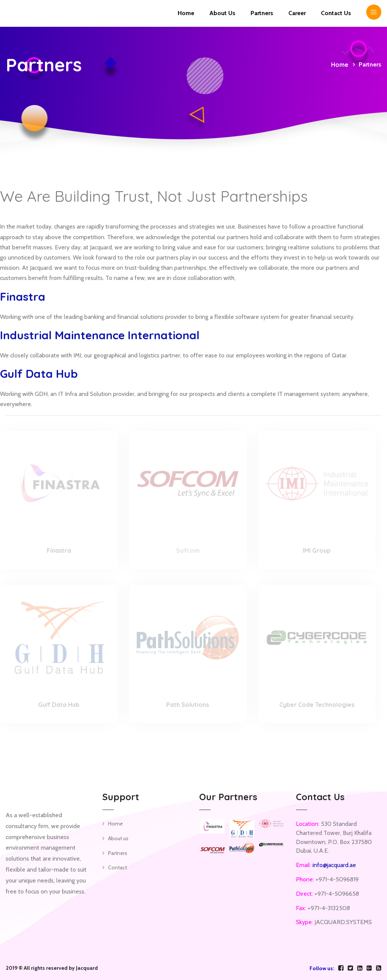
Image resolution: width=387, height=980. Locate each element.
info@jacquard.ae (334, 865)
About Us (222, 13)
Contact (118, 867)
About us (118, 838)
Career (297, 13)
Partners (262, 13)
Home (186, 13)
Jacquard (87, 968)
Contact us (336, 13)
